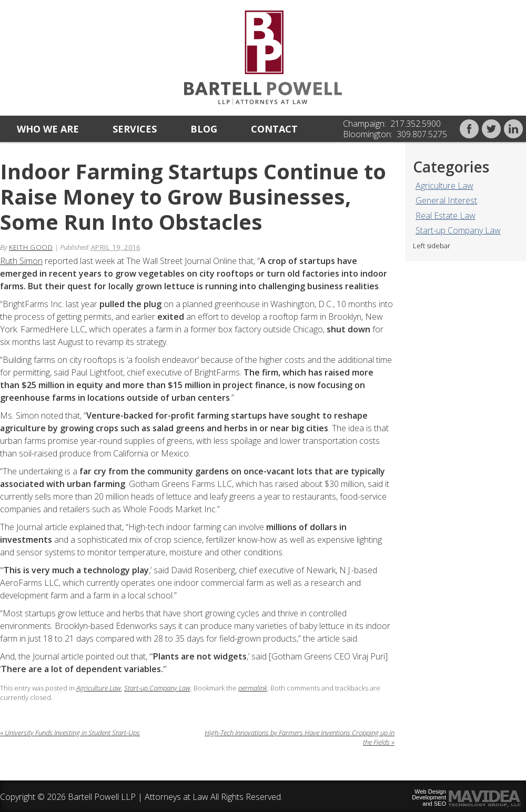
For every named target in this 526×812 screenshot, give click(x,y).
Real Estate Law (446, 216)
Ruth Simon (21, 261)
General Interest (446, 200)
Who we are (48, 129)
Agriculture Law (444, 186)
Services (135, 129)
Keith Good (31, 247)
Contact (274, 129)
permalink (253, 688)
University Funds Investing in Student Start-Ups (70, 733)
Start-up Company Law (458, 230)
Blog (204, 129)
